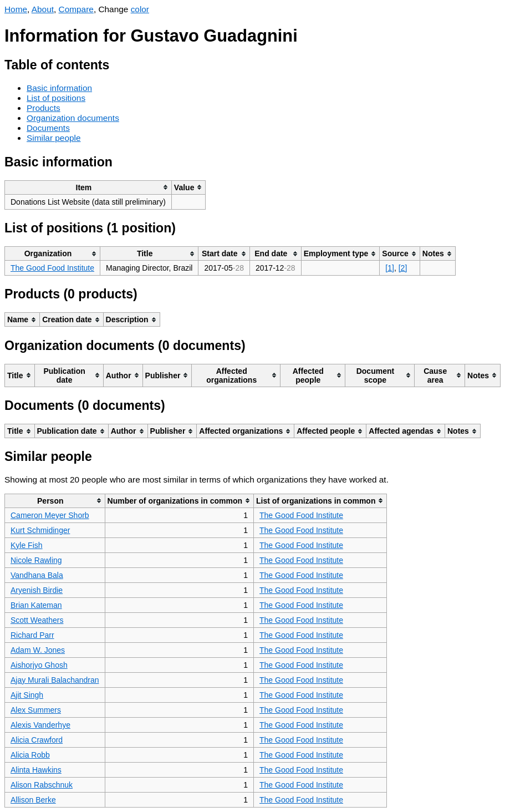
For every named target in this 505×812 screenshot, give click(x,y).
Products (44, 108)
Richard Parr (32, 635)
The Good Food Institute (52, 268)
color (140, 9)
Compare (76, 9)
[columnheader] (88, 187)
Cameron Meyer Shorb (50, 515)
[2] (403, 268)
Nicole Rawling (36, 560)
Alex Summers (36, 710)
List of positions (56, 98)
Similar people (54, 138)
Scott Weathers (37, 620)
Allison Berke (33, 800)
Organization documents (73, 118)
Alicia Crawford (37, 740)
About (43, 9)
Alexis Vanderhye (40, 725)
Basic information (59, 88)
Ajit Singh (27, 695)
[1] (390, 268)
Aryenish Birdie (37, 590)
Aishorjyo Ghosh (39, 665)
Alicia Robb (30, 755)
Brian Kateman (36, 605)
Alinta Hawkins (36, 770)
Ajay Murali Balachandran (55, 680)
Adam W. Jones (38, 650)
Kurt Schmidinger (40, 530)
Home (16, 9)
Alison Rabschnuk (42, 785)
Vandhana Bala (37, 575)
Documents (48, 128)
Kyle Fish (27, 545)
